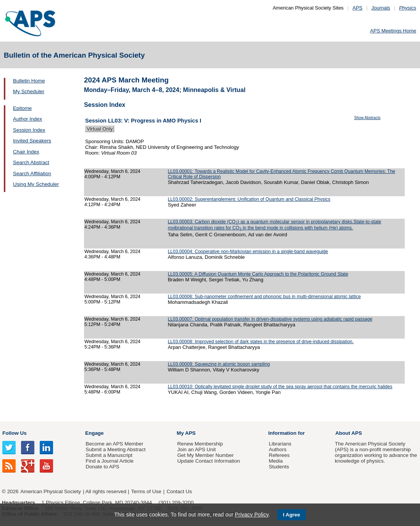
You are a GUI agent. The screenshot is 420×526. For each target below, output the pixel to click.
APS (357, 8)
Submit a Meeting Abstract (115, 449)
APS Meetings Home (393, 31)
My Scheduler (29, 91)
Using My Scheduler (36, 184)
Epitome (22, 108)
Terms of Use (146, 491)
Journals (381, 8)
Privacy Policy (252, 515)
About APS (349, 433)
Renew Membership (200, 444)
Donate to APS (102, 467)
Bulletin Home (29, 81)
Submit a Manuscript (109, 455)
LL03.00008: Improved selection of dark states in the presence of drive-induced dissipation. (261, 342)
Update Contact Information (208, 461)
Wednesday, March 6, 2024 (112, 171)
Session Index (29, 130)
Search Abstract (31, 162)
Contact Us (179, 491)
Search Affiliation (32, 173)
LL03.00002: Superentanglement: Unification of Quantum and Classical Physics (249, 199)
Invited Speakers (32, 141)
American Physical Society (51, 491)
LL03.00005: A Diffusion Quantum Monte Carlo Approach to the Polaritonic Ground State (258, 274)
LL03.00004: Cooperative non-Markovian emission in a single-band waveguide (248, 252)
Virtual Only (100, 129)
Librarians (280, 444)
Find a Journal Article (109, 461)
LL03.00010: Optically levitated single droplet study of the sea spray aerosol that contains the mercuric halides (280, 387)
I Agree (292, 515)
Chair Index (26, 152)
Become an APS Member (114, 444)
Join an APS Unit (196, 449)
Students (279, 467)
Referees (279, 455)
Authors (278, 449)
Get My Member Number (205, 455)
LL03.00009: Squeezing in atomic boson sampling (219, 364)
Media (276, 461)
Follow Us (14, 433)
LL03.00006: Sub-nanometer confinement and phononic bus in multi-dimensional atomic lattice (264, 297)
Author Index (27, 119)
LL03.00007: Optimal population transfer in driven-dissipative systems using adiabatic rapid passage (270, 319)
